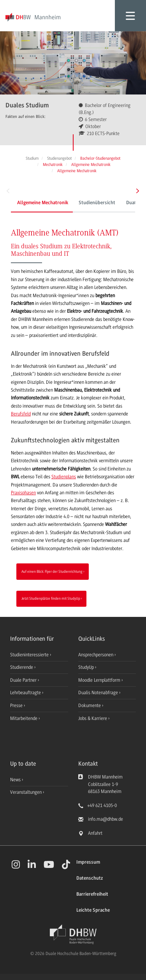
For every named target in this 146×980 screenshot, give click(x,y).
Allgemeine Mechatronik (43, 203)
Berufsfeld (21, 414)
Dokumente (90, 706)
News (15, 780)
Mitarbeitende (24, 718)
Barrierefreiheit (92, 894)
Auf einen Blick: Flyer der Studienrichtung (52, 571)
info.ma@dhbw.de (106, 819)
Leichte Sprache (93, 910)
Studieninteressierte (30, 655)
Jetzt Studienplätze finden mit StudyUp (51, 598)
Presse (17, 706)
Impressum (88, 862)
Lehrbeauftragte (26, 693)
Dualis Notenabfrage (99, 693)
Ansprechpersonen (96, 655)
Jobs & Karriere (93, 718)
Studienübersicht (97, 203)
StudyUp (87, 667)
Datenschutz (90, 878)
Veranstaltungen (26, 792)
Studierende (22, 667)
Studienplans (64, 477)
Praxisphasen (23, 493)
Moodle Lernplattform (100, 680)
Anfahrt (95, 833)
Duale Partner (24, 680)
